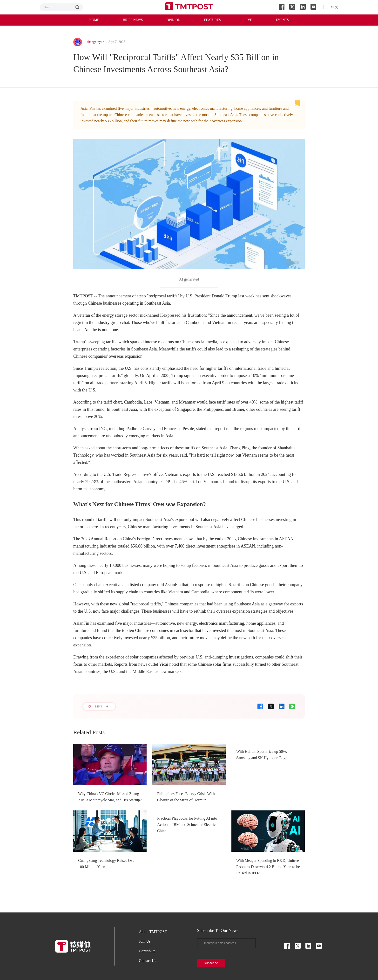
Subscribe (211, 963)
